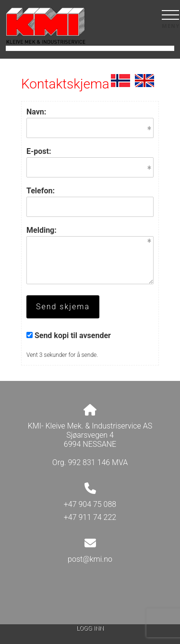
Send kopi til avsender (73, 335)
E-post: (39, 151)
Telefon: (41, 191)
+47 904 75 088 (90, 504)
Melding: (42, 230)
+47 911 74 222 (90, 517)
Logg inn (90, 628)
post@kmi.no (90, 559)
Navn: (36, 112)
